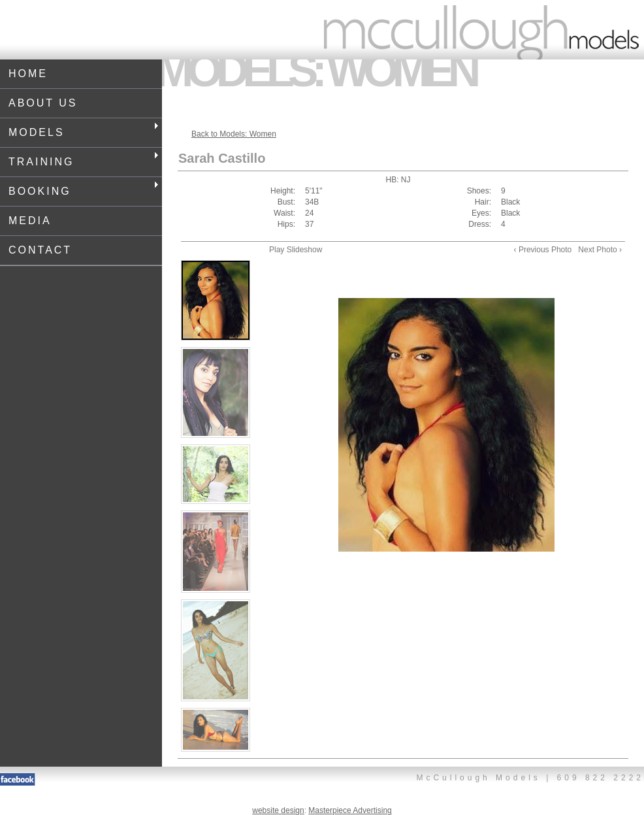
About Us (43, 103)
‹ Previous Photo (543, 250)
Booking (84, 189)
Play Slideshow (296, 250)
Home (28, 74)
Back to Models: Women (234, 134)
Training (84, 159)
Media (30, 221)
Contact (40, 250)
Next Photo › (600, 250)
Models (84, 130)
